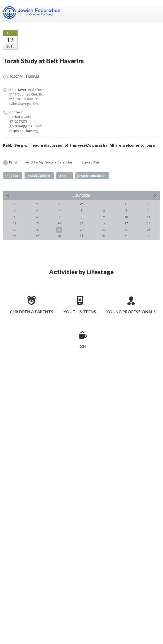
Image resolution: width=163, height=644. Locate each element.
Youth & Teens (80, 312)
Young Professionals (131, 312)
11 (149, 217)
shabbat (11, 176)
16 (104, 223)
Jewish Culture (38, 176)
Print (10, 162)
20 (37, 230)
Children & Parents (32, 312)
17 (126, 223)
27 (37, 236)
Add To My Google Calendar (49, 162)
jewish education (91, 176)
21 (59, 230)
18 (149, 223)
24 (126, 230)
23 (104, 230)
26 (14, 236)
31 (126, 236)
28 (59, 236)
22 (81, 230)
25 (149, 230)
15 (81, 223)
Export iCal (90, 162)
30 (104, 236)
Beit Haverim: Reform (27, 90)
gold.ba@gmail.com (26, 126)
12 (14, 223)
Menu (154, 11)
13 (37, 223)
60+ (83, 346)
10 (126, 217)
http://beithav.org (24, 131)
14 (59, 223)
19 (14, 230)
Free (64, 176)
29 (81, 236)
